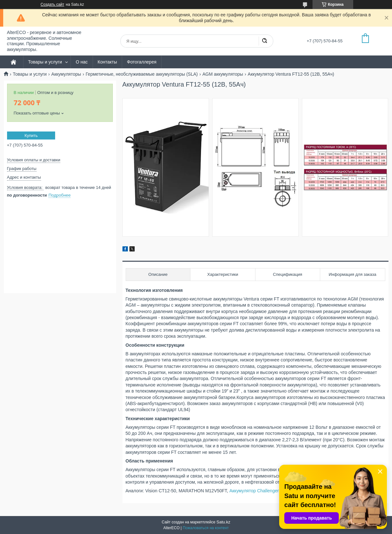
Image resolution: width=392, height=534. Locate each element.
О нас (82, 62)
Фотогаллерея (142, 62)
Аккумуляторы (66, 74)
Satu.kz (223, 522)
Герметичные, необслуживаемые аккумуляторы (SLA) (142, 74)
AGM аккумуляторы (223, 74)
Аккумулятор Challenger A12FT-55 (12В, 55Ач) (277, 491)
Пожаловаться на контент (206, 528)
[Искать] (264, 41)
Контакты (107, 62)
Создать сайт (53, 4)
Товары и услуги (45, 62)
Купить (31, 136)
